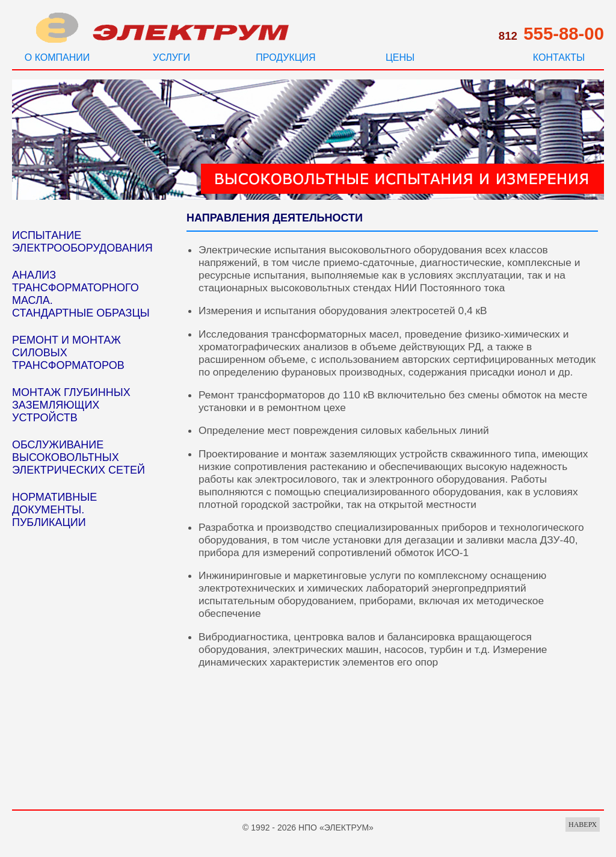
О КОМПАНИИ (57, 57)
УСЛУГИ (171, 57)
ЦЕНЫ (400, 57)
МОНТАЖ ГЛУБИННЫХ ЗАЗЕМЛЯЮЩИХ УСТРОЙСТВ (71, 405)
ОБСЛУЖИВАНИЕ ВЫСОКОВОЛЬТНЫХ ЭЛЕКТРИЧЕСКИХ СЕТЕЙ (79, 457)
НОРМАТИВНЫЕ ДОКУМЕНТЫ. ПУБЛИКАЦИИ (54, 510)
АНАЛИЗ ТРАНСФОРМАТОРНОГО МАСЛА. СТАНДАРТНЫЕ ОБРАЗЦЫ (81, 294)
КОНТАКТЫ (559, 57)
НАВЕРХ (583, 825)
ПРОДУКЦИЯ (285, 57)
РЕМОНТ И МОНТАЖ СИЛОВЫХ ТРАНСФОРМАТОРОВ (68, 353)
